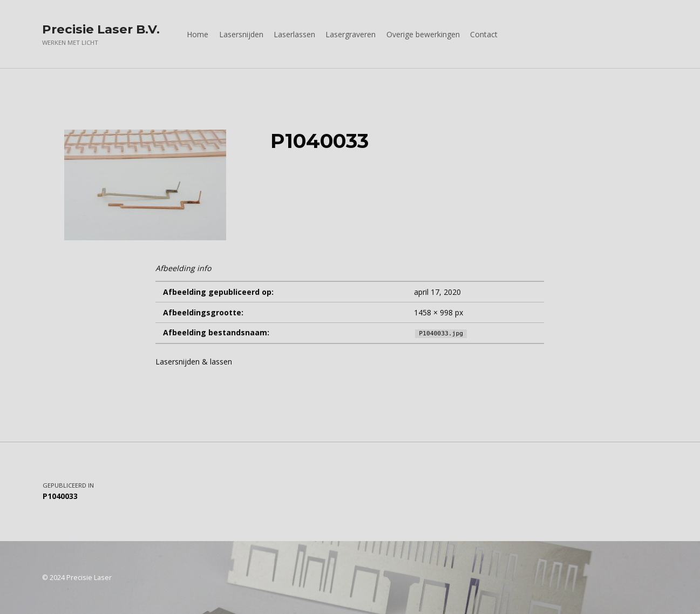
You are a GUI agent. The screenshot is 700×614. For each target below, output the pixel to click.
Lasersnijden (241, 34)
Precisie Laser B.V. (101, 29)
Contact (484, 34)
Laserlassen (294, 34)
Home (198, 34)
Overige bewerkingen (423, 34)
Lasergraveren (351, 34)
